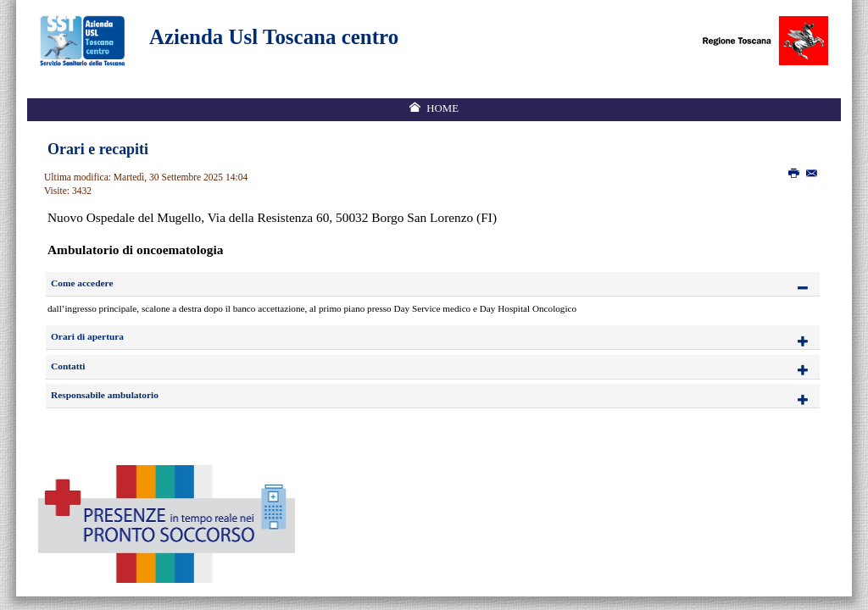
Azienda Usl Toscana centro (274, 37)
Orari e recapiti (98, 149)
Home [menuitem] (442, 108)
